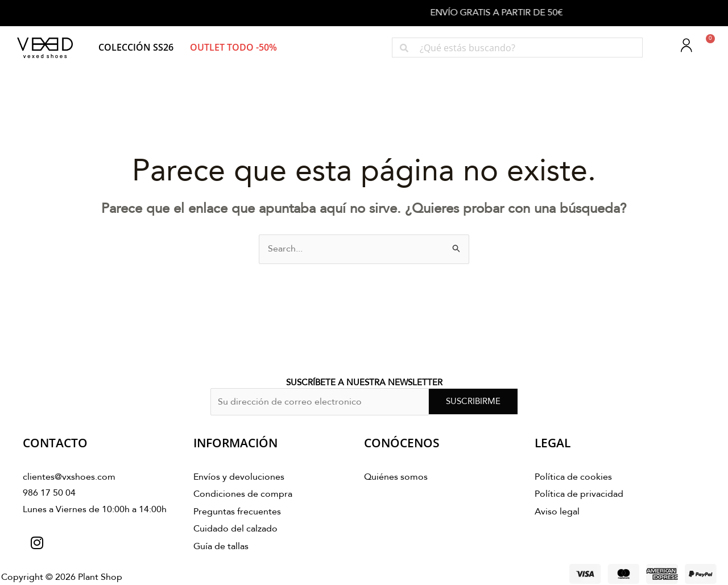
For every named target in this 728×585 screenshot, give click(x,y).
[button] (136, 47)
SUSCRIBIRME (473, 401)
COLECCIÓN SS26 (136, 47)
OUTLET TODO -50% (233, 47)
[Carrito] (704, 45)
